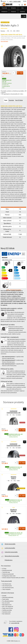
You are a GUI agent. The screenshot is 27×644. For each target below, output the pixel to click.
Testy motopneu (6, 589)
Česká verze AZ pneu (8, 608)
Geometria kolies (6, 612)
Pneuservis (13, 12)
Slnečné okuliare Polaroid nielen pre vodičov (13, 578)
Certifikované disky (7, 610)
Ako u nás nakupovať (8, 607)
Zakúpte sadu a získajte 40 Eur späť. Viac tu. (11, 34)
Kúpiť (20, 73)
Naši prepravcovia (7, 605)
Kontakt (25, 1)
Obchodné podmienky (8, 597)
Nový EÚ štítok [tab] (19, 100)
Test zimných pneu (7, 586)
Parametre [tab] (11, 100)
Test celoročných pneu (8, 588)
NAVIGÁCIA (3, 1)
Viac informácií (4, 41)
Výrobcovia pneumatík (8, 574)
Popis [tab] (6, 100)
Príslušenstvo (4, 12)
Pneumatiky (4, 8)
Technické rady (6, 572)
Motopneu (13, 8)
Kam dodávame (6, 614)
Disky (22, 8)
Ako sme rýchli (6, 603)
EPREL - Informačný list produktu (14, 290)
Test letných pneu (7, 584)
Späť (24, 16)
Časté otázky (6, 599)
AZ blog (4, 569)
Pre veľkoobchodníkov (8, 601)
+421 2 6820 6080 (15, 2)
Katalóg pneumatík (7, 570)
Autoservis (22, 12)
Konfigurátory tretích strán (9, 576)
